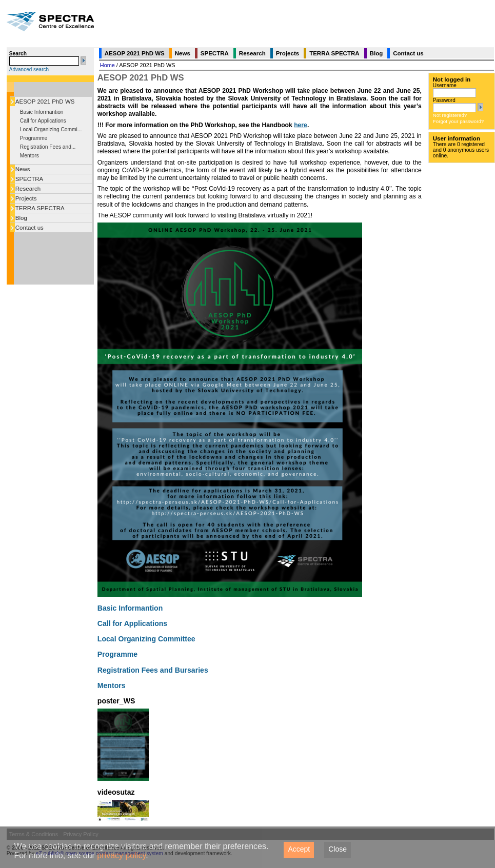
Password (444, 100)
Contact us (29, 228)
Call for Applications (43, 121)
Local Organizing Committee (146, 639)
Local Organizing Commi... (51, 129)
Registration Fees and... (48, 147)
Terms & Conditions (34, 834)
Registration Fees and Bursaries (153, 670)
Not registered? (450, 115)
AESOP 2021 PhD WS (45, 102)
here (301, 125)
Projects (26, 198)
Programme (34, 138)
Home (107, 65)
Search (18, 54)
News (23, 169)
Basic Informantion (42, 112)
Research (28, 189)
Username (445, 85)
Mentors (29, 156)
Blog (21, 218)
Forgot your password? (458, 121)
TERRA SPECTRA (40, 208)
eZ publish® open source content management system (100, 853)
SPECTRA (29, 179)
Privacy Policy (81, 834)
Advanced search (29, 69)
